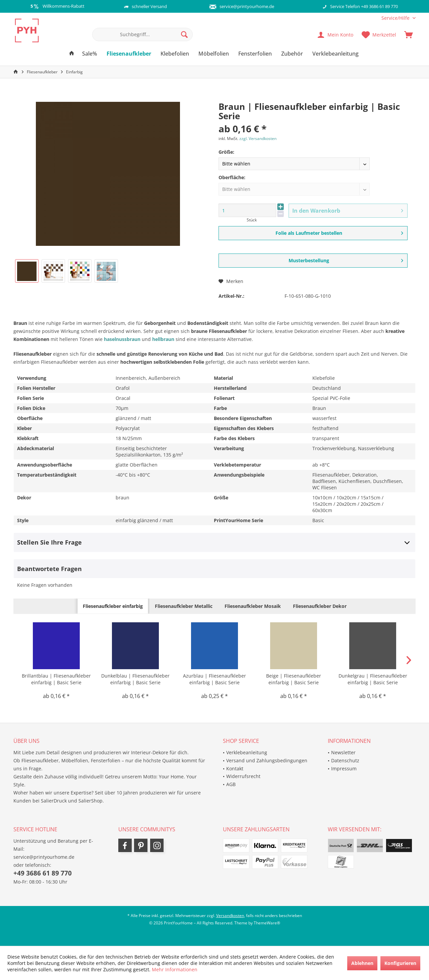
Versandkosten (230, 916)
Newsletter (343, 752)
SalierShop (90, 801)
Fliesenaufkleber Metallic (184, 606)
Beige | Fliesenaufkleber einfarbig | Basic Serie (294, 679)
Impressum (344, 768)
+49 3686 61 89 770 (43, 873)
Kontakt (235, 768)
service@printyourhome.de (247, 6)
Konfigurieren (400, 963)
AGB (231, 784)
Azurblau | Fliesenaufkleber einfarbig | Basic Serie (214, 679)
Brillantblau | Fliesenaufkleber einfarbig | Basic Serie (56, 679)
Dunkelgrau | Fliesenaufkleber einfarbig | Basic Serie (373, 679)
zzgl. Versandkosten (258, 138)
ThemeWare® (267, 923)
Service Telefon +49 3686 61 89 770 (364, 6)
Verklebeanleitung (247, 752)
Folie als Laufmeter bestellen (340, 232)
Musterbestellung (346, 259)
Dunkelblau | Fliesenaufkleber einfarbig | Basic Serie (135, 679)
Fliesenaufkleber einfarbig (113, 606)
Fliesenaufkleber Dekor (320, 606)
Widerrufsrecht (243, 776)
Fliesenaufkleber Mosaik (253, 606)
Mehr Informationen (175, 969)
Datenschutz (345, 760)
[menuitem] (396, 18)
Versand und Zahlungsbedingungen (267, 760)
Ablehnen (362, 963)
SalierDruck (54, 801)
